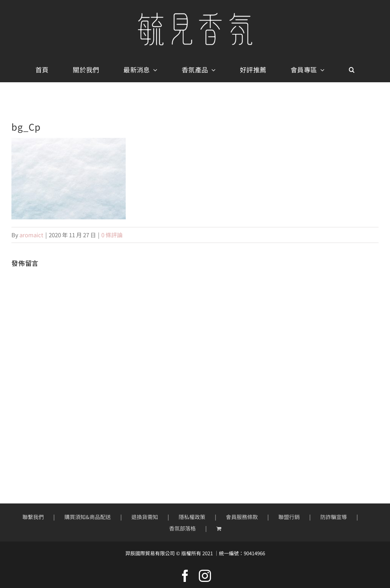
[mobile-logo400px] (195, 15)
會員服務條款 (242, 517)
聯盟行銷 (289, 517)
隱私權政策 (192, 517)
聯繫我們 (33, 517)
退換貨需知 (145, 517)
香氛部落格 (182, 528)
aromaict (31, 235)
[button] (352, 70)
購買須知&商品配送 (88, 517)
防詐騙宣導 (334, 517)
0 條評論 (112, 235)
